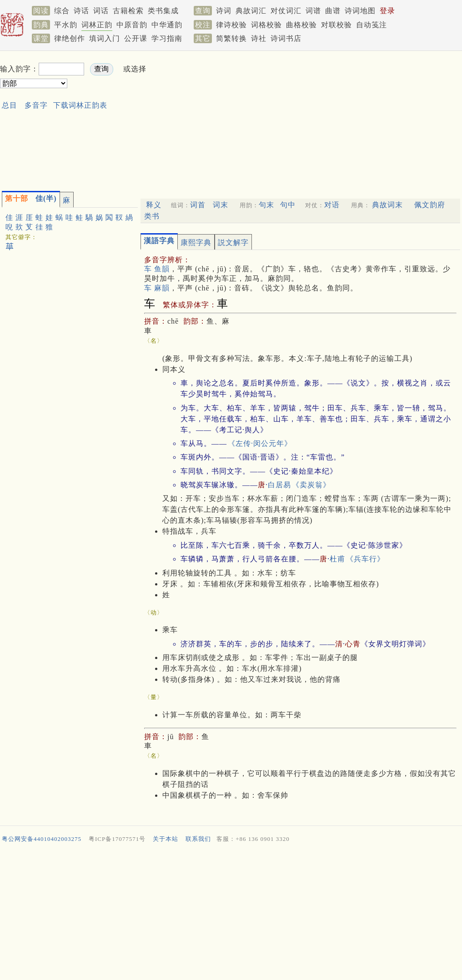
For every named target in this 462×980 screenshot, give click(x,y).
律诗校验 (231, 25)
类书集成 (163, 11)
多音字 (36, 105)
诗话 (81, 11)
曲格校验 (301, 25)
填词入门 (105, 38)
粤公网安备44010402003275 (42, 839)
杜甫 (337, 559)
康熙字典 (196, 242)
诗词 (224, 11)
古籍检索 (128, 11)
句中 (288, 205)
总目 (10, 105)
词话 (101, 11)
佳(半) (31, 198)
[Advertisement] (259, 119)
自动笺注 (372, 25)
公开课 (136, 38)
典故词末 (387, 205)
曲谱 (333, 11)
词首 (198, 205)
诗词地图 (360, 11)
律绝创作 (70, 38)
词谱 (313, 11)
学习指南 (167, 38)
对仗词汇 (286, 11)
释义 (154, 205)
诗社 (259, 38)
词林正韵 (97, 25)
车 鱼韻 (157, 269)
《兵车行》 (365, 559)
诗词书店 (286, 38)
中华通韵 (167, 25)
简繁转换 (231, 38)
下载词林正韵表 (80, 105)
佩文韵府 (430, 205)
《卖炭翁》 (311, 485)
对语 (332, 205)
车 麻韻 (157, 288)
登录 (387, 11)
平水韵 (66, 25)
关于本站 (166, 839)
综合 (62, 11)
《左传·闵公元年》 (260, 443)
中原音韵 (132, 25)
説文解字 (233, 242)
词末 (221, 205)
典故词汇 (251, 11)
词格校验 (266, 25)
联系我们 (198, 839)
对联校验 (336, 25)
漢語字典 (159, 241)
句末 (266, 205)
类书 (152, 216)
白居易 (279, 485)
